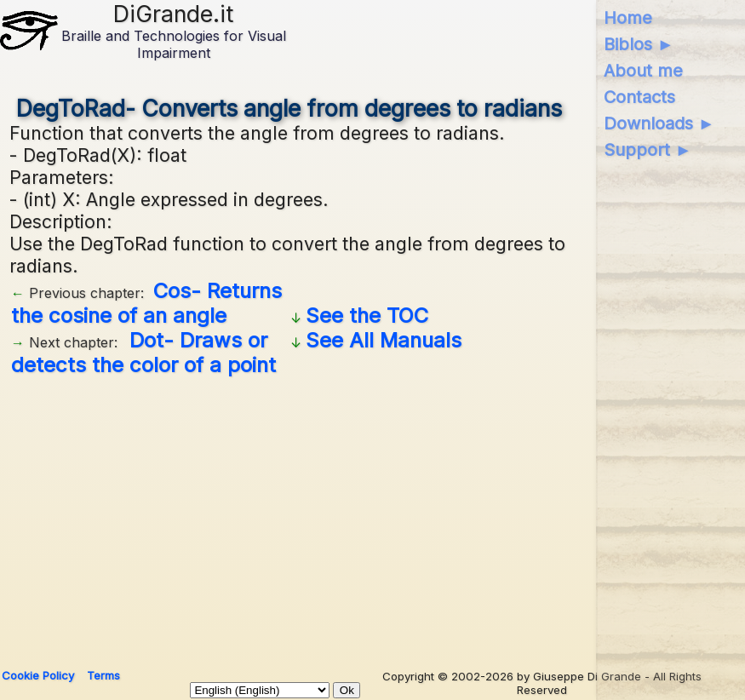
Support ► (648, 150)
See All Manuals (384, 340)
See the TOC (367, 316)
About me (643, 71)
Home (628, 18)
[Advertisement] (289, 516)
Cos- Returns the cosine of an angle (146, 303)
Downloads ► (659, 123)
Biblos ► (639, 44)
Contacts (639, 97)
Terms (103, 675)
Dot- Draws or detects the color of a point (143, 353)
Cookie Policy (38, 675)
